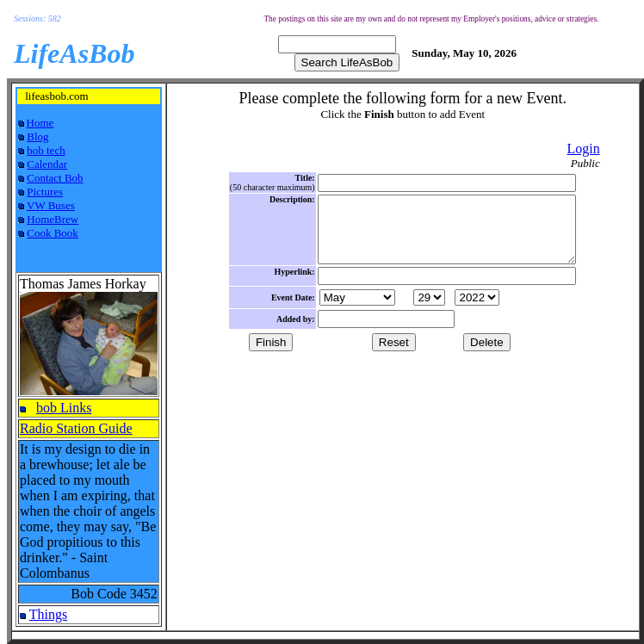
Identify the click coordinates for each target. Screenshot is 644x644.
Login (583, 149)
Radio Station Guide (76, 428)
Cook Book (53, 233)
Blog (37, 136)
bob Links (64, 408)
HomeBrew (53, 219)
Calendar (47, 164)
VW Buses (51, 205)
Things (48, 614)
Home (40, 123)
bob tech (46, 150)
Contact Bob (55, 178)
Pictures (45, 192)
